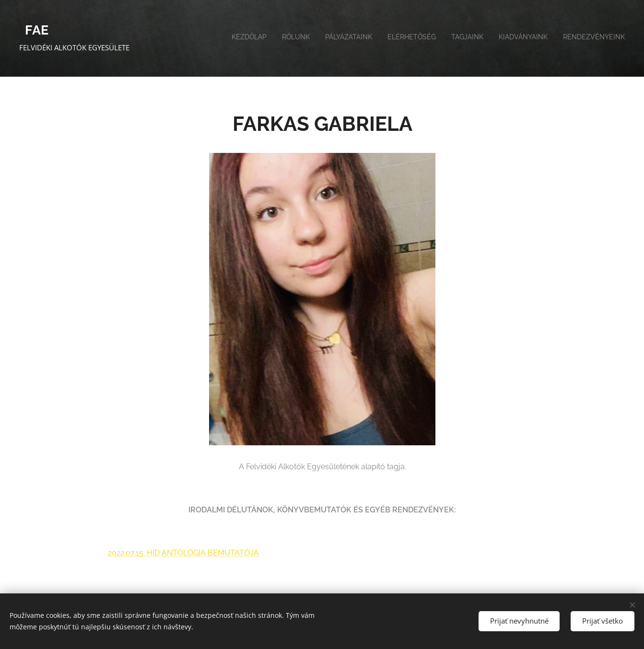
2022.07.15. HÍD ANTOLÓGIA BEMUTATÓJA (183, 553)
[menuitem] (535, 38)
